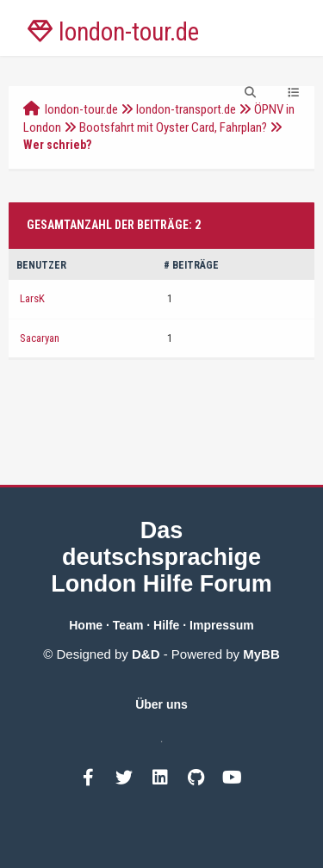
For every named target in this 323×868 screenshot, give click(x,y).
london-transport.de (186, 109)
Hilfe (166, 625)
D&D (146, 654)
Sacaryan (40, 338)
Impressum (222, 625)
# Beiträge (191, 265)
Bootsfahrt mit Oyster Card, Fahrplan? (173, 127)
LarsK (32, 298)
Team (128, 625)
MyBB (261, 654)
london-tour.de (81, 109)
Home (86, 625)
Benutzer (41, 265)
